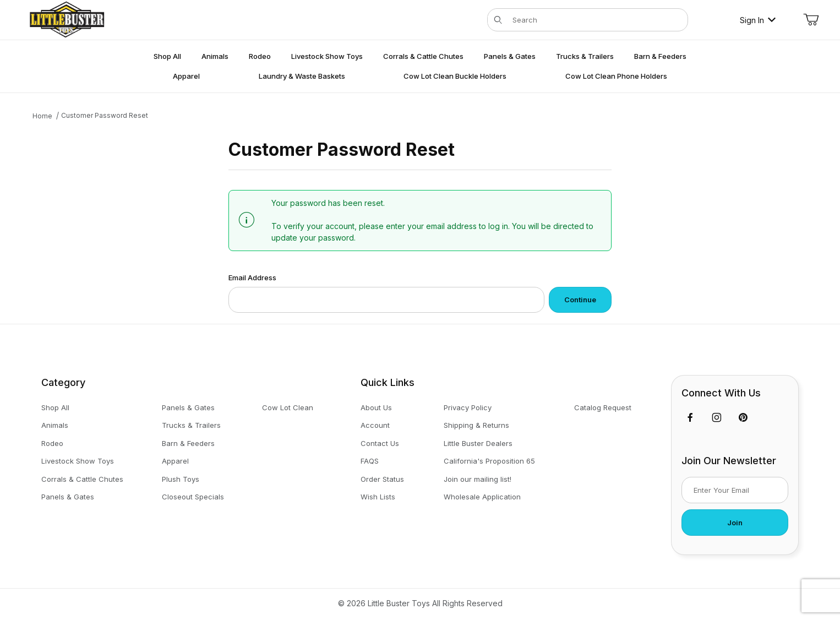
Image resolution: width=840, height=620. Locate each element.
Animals (55, 425)
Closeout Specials (193, 497)
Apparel (175, 461)
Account (375, 425)
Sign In (758, 20)
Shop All (55, 407)
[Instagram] (717, 417)
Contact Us (380, 443)
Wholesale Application (482, 497)
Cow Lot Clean (288, 407)
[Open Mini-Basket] (811, 20)
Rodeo (52, 443)
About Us (376, 407)
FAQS (370, 461)
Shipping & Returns (476, 425)
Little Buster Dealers (478, 443)
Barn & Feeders (188, 443)
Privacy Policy (468, 407)
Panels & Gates (68, 497)
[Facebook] (690, 417)
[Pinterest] (743, 417)
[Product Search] (597, 20)
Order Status (382, 479)
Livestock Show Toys (78, 461)
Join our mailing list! (478, 479)
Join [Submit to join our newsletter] (735, 523)
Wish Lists (378, 497)
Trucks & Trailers (191, 425)
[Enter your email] (735, 490)
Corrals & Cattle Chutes (82, 479)
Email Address (252, 278)
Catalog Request (603, 407)
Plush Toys (181, 479)
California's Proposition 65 (489, 461)
